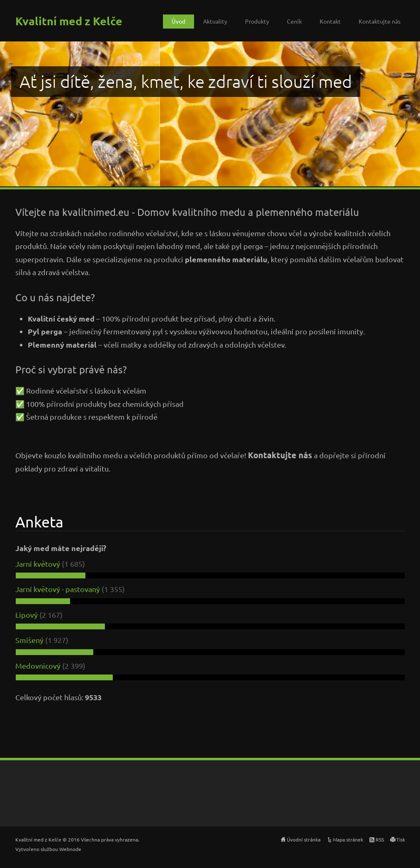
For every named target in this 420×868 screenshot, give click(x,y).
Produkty (257, 21)
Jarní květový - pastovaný (58, 589)
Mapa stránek (348, 839)
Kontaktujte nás (380, 21)
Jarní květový (38, 564)
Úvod (178, 21)
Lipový (27, 615)
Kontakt (330, 21)
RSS (380, 839)
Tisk (401, 839)
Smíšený (29, 640)
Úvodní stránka (304, 839)
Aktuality (215, 21)
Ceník (294, 21)
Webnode (70, 849)
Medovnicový (38, 666)
